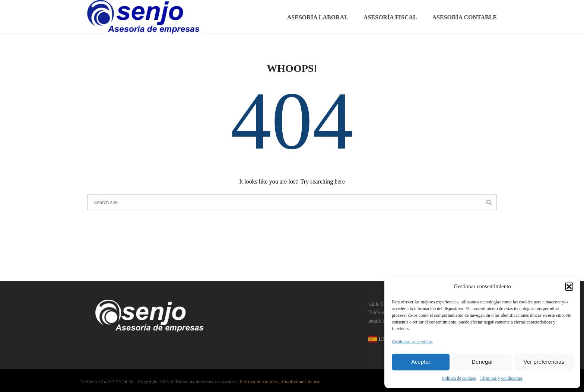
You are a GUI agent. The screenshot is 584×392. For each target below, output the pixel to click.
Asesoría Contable (464, 17)
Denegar (482, 362)
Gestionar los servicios (412, 342)
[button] (569, 287)
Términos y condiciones (501, 378)
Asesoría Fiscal (390, 17)
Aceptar (421, 362)
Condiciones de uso (301, 382)
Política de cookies (459, 378)
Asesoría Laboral (318, 17)
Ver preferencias (544, 362)
